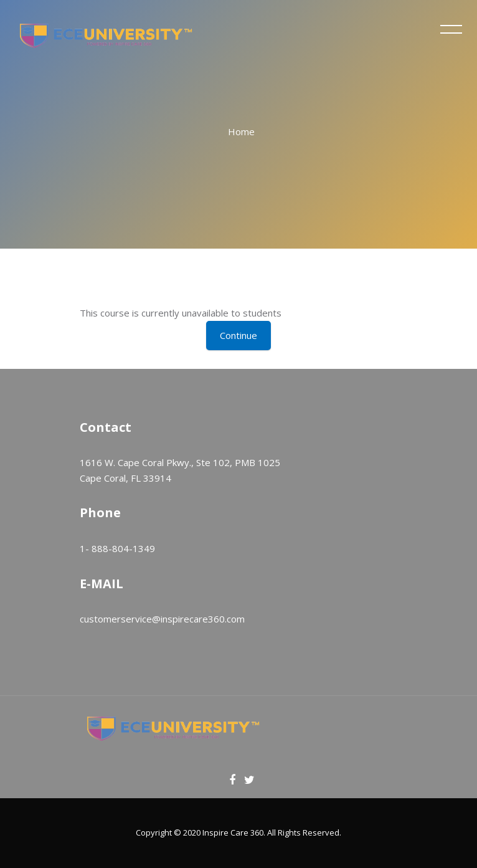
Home (241, 131)
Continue (238, 335)
